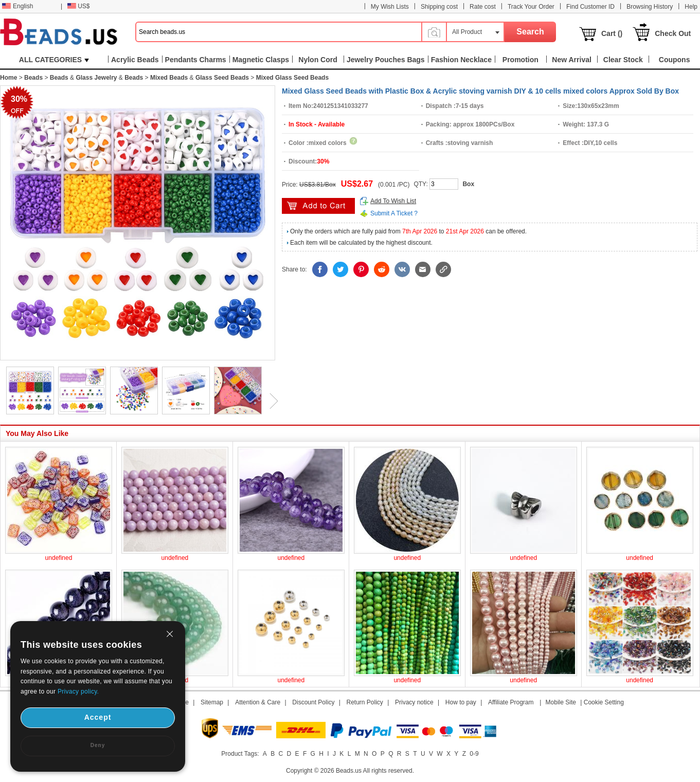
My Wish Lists (390, 7)
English (17, 6)
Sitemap (212, 702)
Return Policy (365, 702)
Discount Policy (313, 702)
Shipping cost (439, 7)
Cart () (612, 33)
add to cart (318, 206)
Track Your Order (531, 7)
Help (691, 7)
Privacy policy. (78, 692)
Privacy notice (414, 702)
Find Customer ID (590, 7)
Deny (98, 745)
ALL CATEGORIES (54, 60)
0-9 (474, 754)
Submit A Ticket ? (394, 213)
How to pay (461, 702)
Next (270, 401)
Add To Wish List (393, 201)
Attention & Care (258, 702)
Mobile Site (561, 702)
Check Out (673, 33)
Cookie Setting (604, 702)
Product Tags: (240, 754)
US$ (78, 6)
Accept (98, 717)
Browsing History (650, 7)
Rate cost (483, 7)
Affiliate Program (511, 702)
